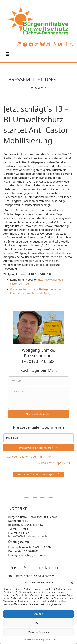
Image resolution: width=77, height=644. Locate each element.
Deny (39, 623)
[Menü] (8, 54)
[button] (72, 583)
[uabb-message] (38, 398)
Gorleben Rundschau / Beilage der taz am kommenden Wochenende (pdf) (36, 291)
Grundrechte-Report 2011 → (56, 463)
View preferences (39, 632)
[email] (38, 381)
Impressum (51, 640)
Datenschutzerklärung (33, 640)
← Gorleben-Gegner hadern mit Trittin (27, 457)
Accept (38, 614)
